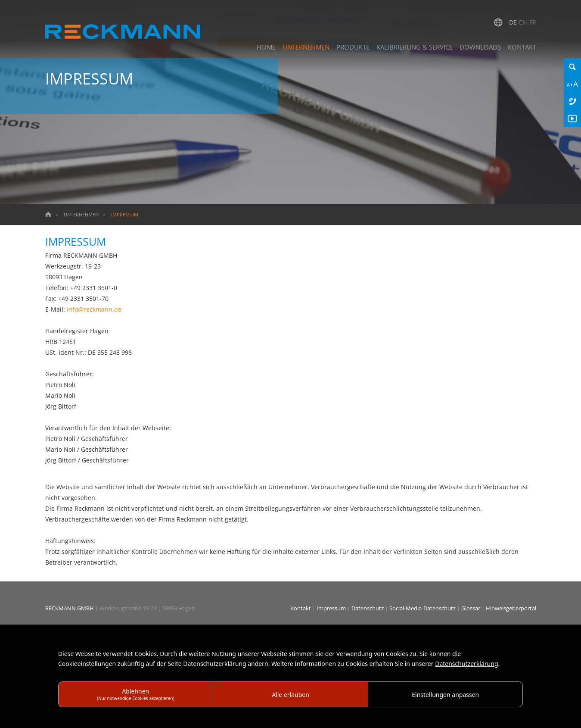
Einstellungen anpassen (445, 695)
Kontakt (301, 608)
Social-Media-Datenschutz (423, 608)
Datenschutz (368, 608)
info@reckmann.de (94, 309)
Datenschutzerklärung (466, 664)
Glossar (471, 608)
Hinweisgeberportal (511, 608)
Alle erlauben (290, 695)
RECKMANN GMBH (70, 608)
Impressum (332, 608)
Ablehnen (136, 694)
